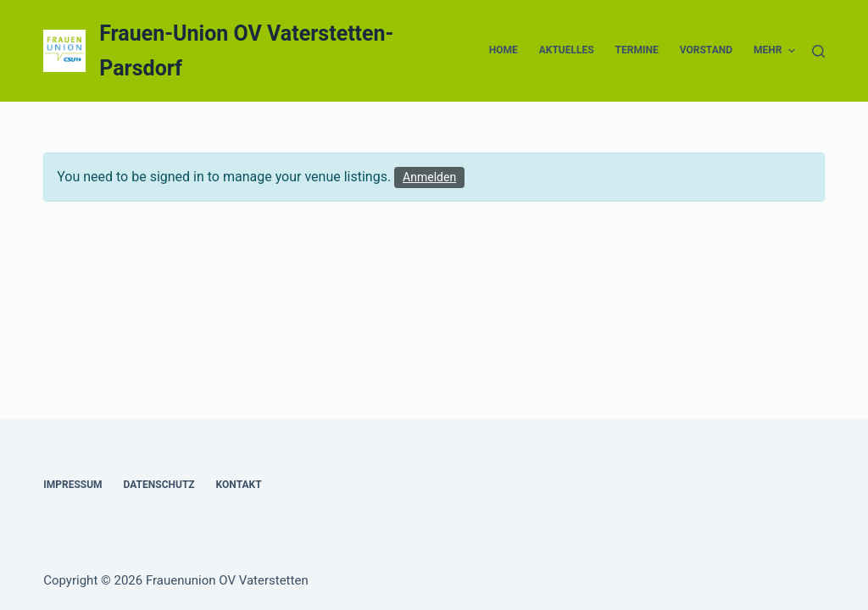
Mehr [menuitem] (774, 51)
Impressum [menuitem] (72, 485)
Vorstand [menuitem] (706, 50)
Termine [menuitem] (637, 50)
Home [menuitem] (504, 50)
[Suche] (818, 51)
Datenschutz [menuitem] (159, 485)
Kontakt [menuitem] (239, 485)
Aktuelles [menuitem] (567, 50)
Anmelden (429, 177)
